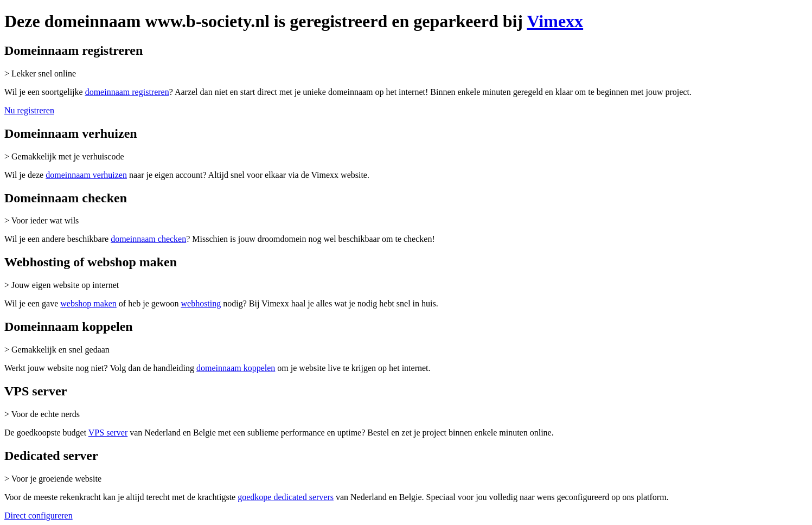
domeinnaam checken (148, 239)
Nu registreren (29, 110)
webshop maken (88, 303)
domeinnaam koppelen (236, 368)
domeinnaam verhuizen (86, 175)
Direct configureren (39, 516)
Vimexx (555, 21)
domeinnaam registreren (127, 92)
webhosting (201, 303)
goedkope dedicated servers (286, 497)
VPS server (108, 433)
